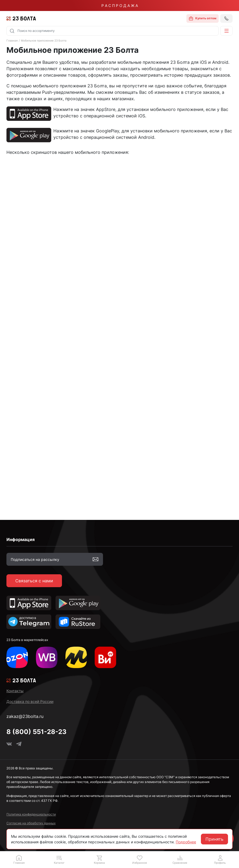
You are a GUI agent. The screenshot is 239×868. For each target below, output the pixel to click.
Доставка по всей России (30, 701)
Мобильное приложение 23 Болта (44, 40)
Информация (21, 539)
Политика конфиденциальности (31, 814)
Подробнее (186, 842)
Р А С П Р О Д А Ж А (120, 5)
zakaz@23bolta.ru (25, 716)
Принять (214, 839)
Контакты (15, 691)
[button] (226, 31)
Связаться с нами (34, 581)
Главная (12, 40)
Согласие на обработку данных (31, 823)
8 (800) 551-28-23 (36, 732)
